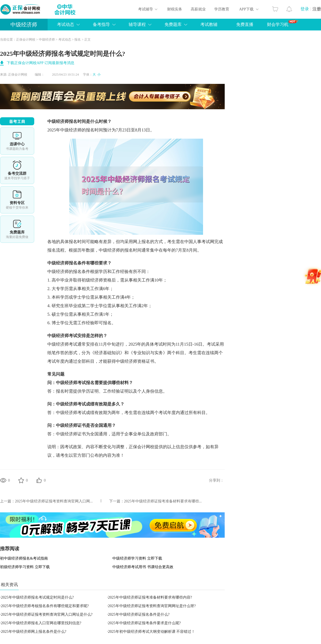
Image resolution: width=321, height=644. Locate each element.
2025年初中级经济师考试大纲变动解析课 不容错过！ (152, 632)
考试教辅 (209, 24)
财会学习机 (283, 23)
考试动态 (66, 24)
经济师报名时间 (71, 121)
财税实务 (175, 9)
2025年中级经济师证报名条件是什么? (139, 614)
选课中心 (17, 141)
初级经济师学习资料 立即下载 (25, 567)
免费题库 (173, 24)
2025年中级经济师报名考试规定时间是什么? (37, 597)
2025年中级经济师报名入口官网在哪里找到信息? (41, 623)
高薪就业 (198, 9)
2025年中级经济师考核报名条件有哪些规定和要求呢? (45, 606)
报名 (78, 40)
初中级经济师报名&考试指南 (24, 558)
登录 (305, 9)
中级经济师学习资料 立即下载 (137, 558)
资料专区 (17, 200)
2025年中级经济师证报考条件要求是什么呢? (144, 623)
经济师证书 (75, 425)
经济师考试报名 (79, 383)
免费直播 (245, 24)
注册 (317, 9)
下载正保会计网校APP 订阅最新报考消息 (41, 63)
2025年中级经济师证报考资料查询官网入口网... (54, 501)
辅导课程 (137, 24)
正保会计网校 (26, 40)
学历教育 (222, 9)
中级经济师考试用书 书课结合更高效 (143, 567)
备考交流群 (17, 170)
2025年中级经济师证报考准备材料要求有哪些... (163, 501)
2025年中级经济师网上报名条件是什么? (34, 632)
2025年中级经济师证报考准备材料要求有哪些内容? (150, 597)
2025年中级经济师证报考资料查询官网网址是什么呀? (152, 606)
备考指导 (101, 24)
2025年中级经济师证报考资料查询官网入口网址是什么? (47, 614)
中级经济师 (24, 25)
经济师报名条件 (71, 263)
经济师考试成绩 (79, 404)
